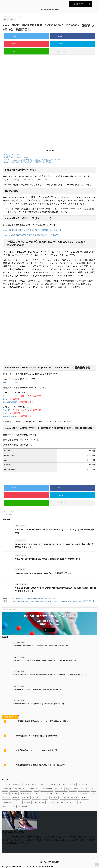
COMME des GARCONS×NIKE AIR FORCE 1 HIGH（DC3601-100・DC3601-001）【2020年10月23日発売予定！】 (53, 601)
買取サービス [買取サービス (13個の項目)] (17, 784)
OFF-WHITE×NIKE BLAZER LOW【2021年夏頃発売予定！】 (44, 573)
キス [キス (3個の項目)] (19, 802)
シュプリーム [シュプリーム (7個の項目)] (63, 784)
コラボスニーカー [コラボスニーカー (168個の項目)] (20, 789)
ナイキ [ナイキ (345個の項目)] (53, 784)
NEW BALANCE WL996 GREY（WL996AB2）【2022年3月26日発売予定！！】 (39, 704)
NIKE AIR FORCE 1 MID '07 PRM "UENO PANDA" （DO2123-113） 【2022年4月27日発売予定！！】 (46, 660)
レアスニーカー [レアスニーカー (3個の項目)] (34, 789)
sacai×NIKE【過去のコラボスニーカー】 (16, 158)
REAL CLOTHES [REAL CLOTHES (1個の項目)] (26, 793)
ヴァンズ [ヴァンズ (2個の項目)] (85, 798)
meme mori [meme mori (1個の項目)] (26, 798)
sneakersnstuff (10, 402)
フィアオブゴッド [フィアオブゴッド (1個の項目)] (61, 793)
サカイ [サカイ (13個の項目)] (5, 793)
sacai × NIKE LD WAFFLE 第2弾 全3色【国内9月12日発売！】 (33, 235)
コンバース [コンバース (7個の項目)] (6, 798)
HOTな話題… (7, 156)
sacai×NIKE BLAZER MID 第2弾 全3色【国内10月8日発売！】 (33, 230)
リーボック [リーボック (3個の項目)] (54, 798)
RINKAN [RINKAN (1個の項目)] (73, 784)
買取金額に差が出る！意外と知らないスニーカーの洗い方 (40, 765)
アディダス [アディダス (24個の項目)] (14, 793)
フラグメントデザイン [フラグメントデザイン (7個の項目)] (72, 789)
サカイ (11, 514)
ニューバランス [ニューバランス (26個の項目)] (84, 793)
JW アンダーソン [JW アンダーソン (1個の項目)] (39, 802)
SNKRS (7, 396)
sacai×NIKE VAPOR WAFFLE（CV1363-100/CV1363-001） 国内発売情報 (27, 161)
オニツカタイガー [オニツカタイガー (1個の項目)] (9, 802)
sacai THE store (11, 382)
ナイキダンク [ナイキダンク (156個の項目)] (43, 784)
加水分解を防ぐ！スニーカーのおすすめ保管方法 (36, 750)
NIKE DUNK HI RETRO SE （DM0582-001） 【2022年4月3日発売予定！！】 (38, 689)
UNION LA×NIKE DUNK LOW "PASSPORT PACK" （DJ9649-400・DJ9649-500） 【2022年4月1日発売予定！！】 (50, 675)
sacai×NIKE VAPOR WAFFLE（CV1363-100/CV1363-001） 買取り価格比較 (28, 163)
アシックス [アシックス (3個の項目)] (36, 798)
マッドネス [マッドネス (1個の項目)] (60, 802)
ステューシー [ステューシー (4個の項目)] (71, 802)
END (5, 399)
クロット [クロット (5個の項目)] (81, 802)
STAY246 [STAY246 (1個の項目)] (16, 798)
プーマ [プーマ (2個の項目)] (45, 798)
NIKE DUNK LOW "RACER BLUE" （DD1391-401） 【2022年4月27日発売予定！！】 (41, 646)
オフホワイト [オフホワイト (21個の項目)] (7, 789)
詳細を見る (49, 630)
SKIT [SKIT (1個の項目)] (94, 793)
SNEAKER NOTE (50, 9)
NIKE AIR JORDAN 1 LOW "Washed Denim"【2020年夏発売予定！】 (49, 559)
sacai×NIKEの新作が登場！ (12, 154)
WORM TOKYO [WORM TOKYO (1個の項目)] (47, 789)
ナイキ (6, 514)
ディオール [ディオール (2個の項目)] (59, 789)
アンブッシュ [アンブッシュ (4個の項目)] (23, 807)
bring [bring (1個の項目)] (36, 793)
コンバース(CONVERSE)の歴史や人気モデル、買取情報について (35, 598)
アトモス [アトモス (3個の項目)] (51, 802)
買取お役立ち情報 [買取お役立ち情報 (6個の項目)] (30, 784)
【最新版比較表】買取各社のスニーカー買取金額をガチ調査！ (42, 721)
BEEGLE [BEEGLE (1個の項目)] (73, 793)
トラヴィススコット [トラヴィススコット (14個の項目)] (9, 807)
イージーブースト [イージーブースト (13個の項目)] (47, 793)
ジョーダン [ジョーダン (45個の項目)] (6, 784)
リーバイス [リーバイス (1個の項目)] (27, 802)
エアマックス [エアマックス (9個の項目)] (83, 784)
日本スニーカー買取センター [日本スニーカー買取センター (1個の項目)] (70, 798)
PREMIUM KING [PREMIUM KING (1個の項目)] (88, 789)
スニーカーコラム (9, 511)
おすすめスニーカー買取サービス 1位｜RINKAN (36, 736)
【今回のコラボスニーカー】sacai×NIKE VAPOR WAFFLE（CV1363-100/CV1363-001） (32, 159)
